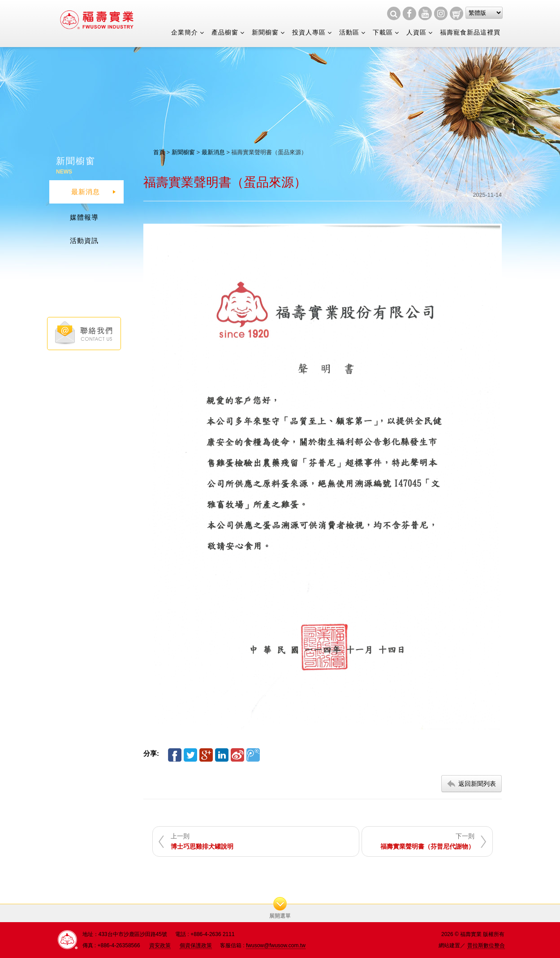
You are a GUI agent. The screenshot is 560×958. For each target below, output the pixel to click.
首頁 (159, 152)
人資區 (416, 32)
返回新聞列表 (477, 784)
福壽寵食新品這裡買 (470, 32)
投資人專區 (309, 32)
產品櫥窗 (225, 32)
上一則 (202, 841)
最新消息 (213, 152)
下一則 (427, 841)
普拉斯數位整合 (486, 945)
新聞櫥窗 (265, 32)
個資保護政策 (196, 945)
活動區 (349, 32)
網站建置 (449, 945)
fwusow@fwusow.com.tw (276, 945)
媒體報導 (84, 217)
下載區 (383, 32)
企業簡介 (185, 32)
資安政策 (160, 945)
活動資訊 (84, 241)
